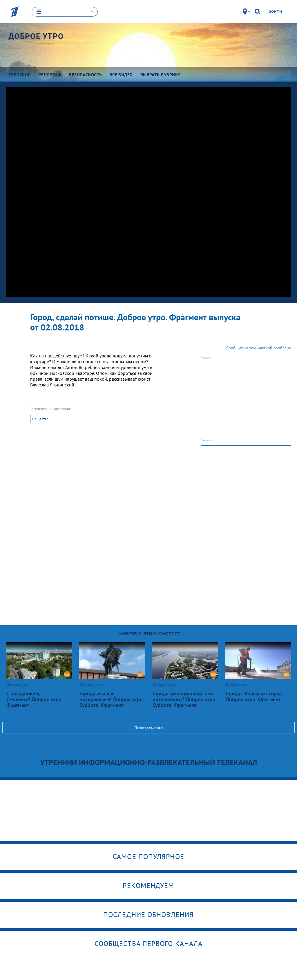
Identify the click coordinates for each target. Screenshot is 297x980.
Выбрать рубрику (160, 75)
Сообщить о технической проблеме (259, 348)
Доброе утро (36, 36)
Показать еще (148, 728)
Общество (40, 419)
